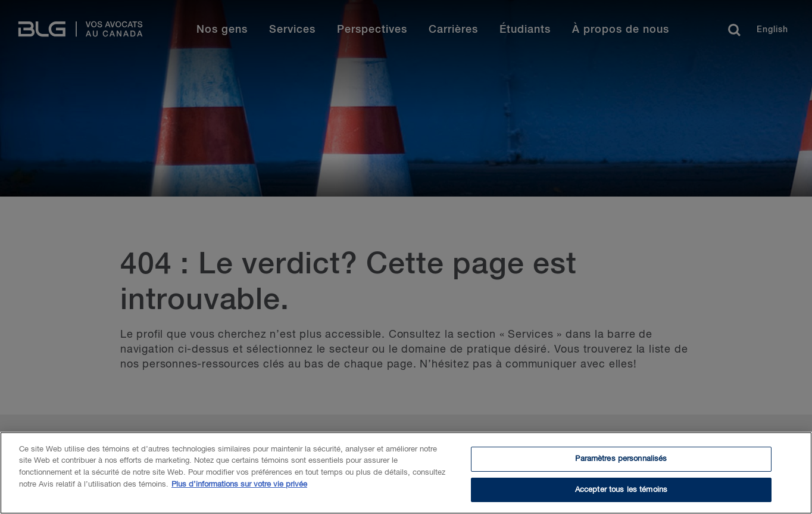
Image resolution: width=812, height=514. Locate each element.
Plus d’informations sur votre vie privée (239, 487)
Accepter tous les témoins (621, 492)
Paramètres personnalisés (621, 461)
